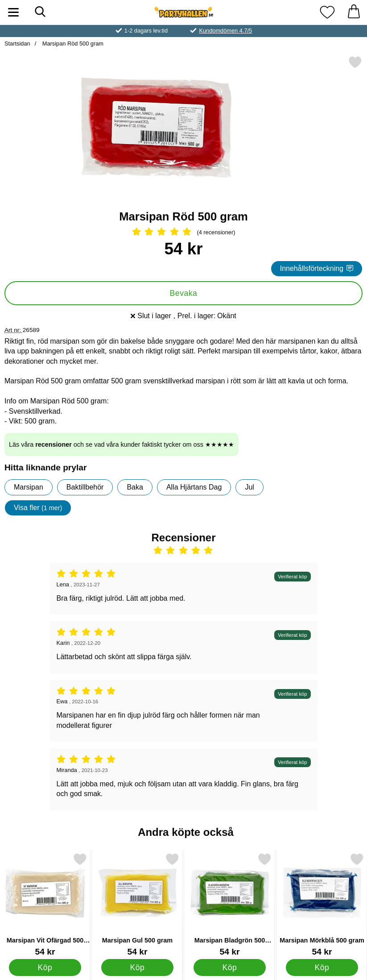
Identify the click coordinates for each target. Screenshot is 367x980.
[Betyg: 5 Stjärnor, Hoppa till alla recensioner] (183, 233)
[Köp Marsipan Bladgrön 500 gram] (230, 967)
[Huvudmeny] (13, 12)
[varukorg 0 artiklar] (354, 12)
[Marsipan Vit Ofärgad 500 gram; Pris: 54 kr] (45, 904)
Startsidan (17, 44)
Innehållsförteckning (317, 268)
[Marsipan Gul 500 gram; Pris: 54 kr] (137, 904)
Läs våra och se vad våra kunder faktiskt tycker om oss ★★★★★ (122, 444)
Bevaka (184, 293)
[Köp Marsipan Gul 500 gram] (137, 967)
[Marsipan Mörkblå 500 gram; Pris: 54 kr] (322, 904)
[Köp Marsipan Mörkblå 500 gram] (322, 967)
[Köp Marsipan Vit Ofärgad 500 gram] (45, 967)
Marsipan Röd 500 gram (72, 44)
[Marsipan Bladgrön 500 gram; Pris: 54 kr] (230, 904)
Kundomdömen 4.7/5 (225, 31)
